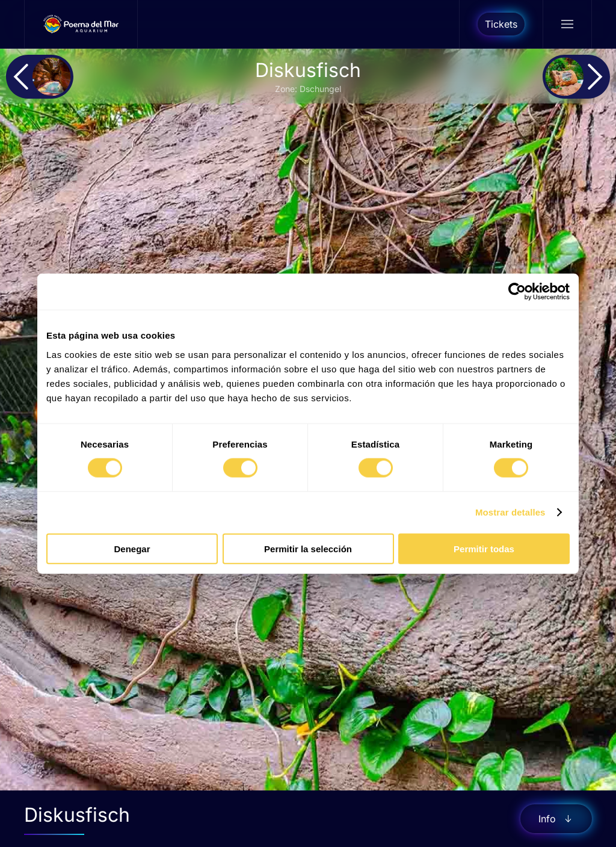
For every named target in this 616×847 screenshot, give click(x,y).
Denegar (132, 548)
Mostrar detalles (510, 512)
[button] (567, 24)
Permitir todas (484, 548)
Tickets (501, 24)
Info (556, 819)
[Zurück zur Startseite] (81, 24)
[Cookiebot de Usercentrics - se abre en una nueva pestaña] (517, 292)
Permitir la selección (308, 548)
